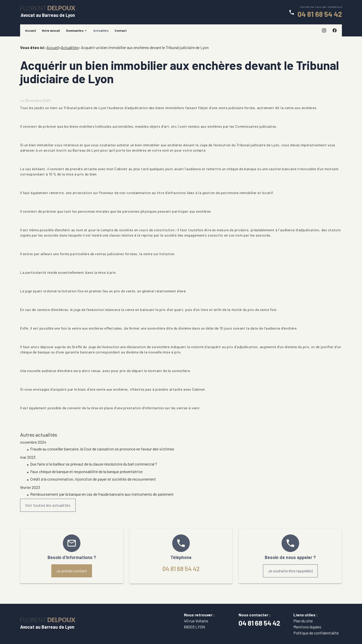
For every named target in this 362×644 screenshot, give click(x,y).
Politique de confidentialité (316, 633)
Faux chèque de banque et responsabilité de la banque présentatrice (86, 471)
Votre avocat (51, 30)
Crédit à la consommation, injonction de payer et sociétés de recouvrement (93, 479)
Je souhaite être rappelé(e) (290, 571)
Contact (121, 30)
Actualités (101, 30)
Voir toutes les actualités (48, 505)
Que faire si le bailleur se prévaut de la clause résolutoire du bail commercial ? (94, 464)
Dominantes (75, 30)
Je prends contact (72, 571)
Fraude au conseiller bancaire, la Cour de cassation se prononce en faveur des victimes (102, 449)
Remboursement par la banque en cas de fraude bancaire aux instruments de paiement (102, 494)
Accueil (30, 30)
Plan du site (303, 621)
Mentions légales (307, 627)
